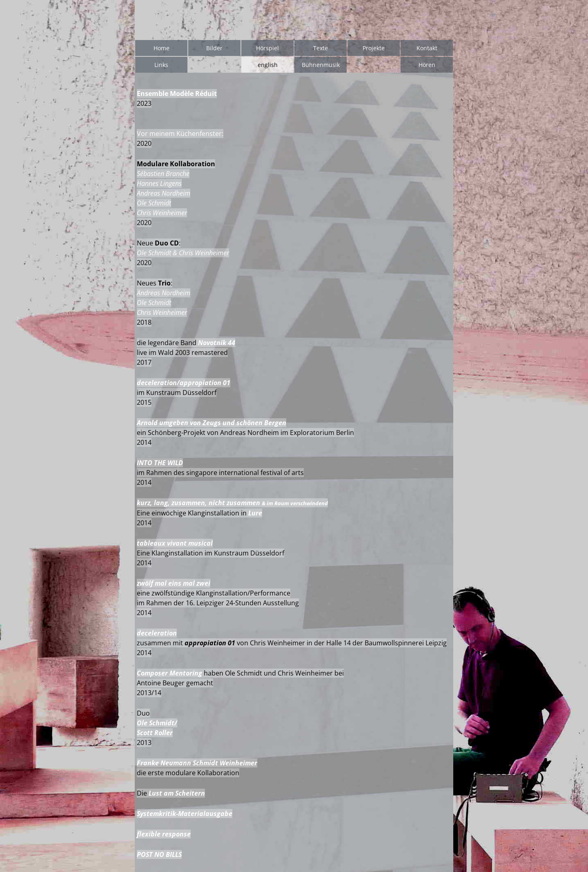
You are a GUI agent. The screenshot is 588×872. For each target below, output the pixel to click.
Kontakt (427, 48)
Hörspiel (267, 48)
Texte (321, 48)
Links (161, 65)
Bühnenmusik (321, 65)
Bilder (214, 48)
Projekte (374, 48)
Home (161, 48)
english (268, 65)
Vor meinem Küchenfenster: (180, 134)
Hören (427, 65)
